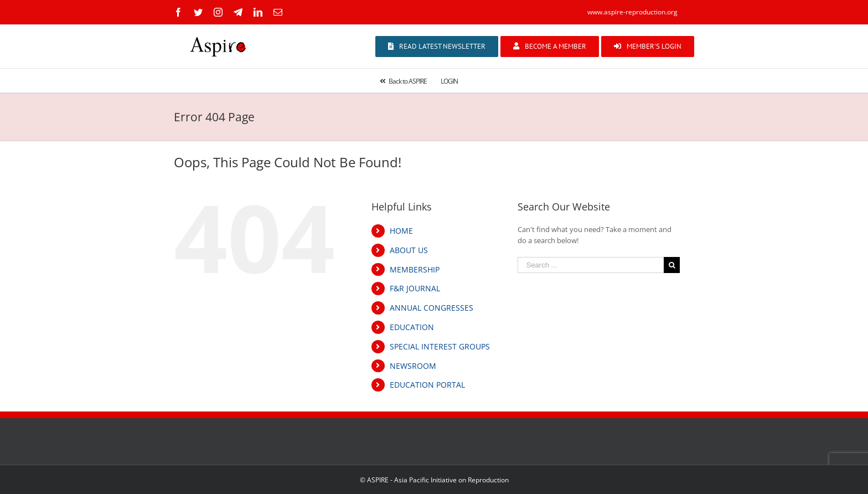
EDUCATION (412, 327)
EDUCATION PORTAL (427, 385)
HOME (401, 231)
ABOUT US (409, 250)
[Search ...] (591, 265)
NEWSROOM (413, 366)
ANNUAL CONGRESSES (432, 308)
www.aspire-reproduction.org (632, 12)
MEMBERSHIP (415, 269)
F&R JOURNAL (415, 288)
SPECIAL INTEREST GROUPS (440, 346)
